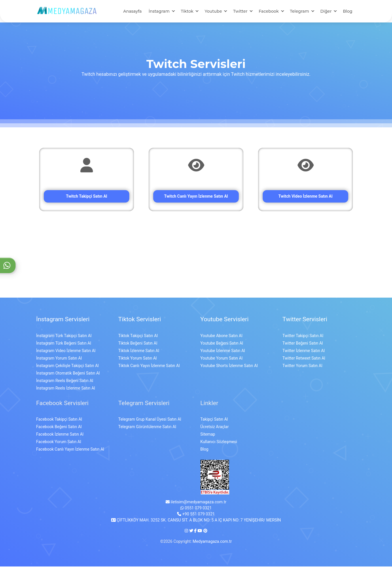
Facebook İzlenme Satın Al (60, 435)
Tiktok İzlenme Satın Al (139, 351)
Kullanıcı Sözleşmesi (219, 442)
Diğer (326, 12)
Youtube (213, 12)
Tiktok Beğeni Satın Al (138, 344)
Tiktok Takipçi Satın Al (138, 336)
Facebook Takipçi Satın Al (59, 420)
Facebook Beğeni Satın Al (59, 427)
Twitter (240, 12)
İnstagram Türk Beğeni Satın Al (64, 344)
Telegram (300, 12)
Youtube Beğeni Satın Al (222, 344)
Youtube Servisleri (225, 320)
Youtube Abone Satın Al (221, 336)
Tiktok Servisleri (140, 320)
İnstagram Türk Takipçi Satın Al (64, 336)
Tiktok (187, 12)
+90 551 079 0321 (196, 515)
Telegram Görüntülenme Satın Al (147, 427)
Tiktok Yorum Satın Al (138, 359)
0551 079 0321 (196, 509)
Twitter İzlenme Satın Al (304, 351)
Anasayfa (132, 12)
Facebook (269, 12)
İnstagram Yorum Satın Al (59, 359)
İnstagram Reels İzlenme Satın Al (66, 389)
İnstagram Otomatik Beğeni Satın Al (68, 374)
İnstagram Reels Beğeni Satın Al (65, 381)
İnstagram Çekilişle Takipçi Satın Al (68, 366)
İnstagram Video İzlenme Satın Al (66, 351)
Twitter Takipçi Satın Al (303, 336)
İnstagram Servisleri (63, 320)
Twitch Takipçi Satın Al (87, 197)
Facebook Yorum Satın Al (59, 442)
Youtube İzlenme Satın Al (223, 351)
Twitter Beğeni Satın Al (303, 344)
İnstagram (159, 12)
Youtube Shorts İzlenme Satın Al (229, 366)
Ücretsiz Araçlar (215, 427)
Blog (348, 12)
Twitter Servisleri (305, 320)
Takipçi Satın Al (214, 420)
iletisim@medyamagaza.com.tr (196, 502)
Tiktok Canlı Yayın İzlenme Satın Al (149, 366)
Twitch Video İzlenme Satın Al (306, 197)
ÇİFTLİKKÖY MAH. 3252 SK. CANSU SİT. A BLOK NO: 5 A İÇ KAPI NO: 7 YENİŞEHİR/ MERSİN (196, 521)
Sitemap (208, 435)
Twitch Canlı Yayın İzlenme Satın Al (196, 197)
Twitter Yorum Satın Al (303, 366)
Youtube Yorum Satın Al (222, 359)
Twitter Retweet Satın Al (304, 359)
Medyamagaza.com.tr (212, 542)
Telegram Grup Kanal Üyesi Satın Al (150, 420)
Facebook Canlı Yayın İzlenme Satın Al (70, 450)
